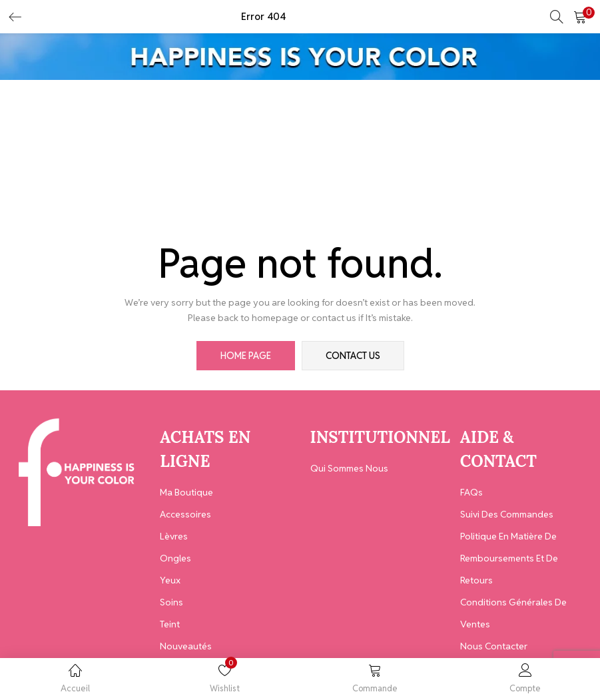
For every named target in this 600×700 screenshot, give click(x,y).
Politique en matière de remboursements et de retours (509, 558)
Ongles (175, 558)
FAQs (471, 492)
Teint (170, 624)
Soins (171, 602)
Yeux (170, 580)
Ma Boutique (186, 492)
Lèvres (174, 536)
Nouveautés (186, 646)
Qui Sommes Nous (349, 468)
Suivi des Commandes (507, 514)
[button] (580, 17)
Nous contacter (494, 646)
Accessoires (185, 514)
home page (246, 356)
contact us (353, 356)
